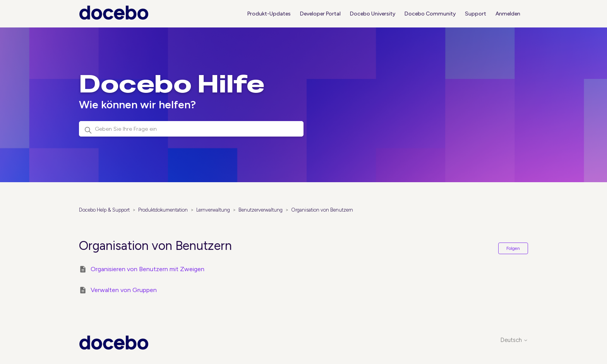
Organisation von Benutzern (322, 210)
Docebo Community (430, 14)
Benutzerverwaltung (261, 210)
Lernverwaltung (213, 210)
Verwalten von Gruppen (124, 290)
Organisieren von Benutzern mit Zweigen (147, 269)
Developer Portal (320, 14)
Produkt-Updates (269, 14)
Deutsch (514, 340)
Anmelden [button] (508, 14)
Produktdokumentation (163, 210)
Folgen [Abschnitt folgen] (513, 248)
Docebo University (373, 14)
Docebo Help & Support (104, 210)
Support (476, 14)
